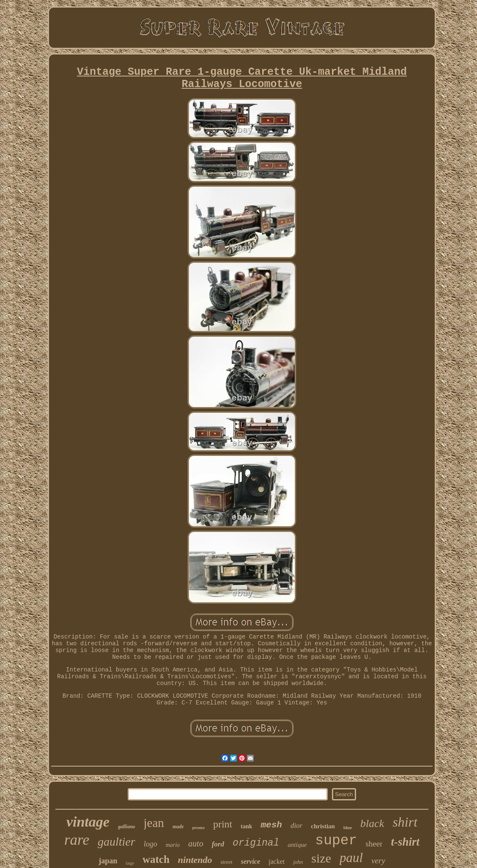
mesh (271, 825)
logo (151, 844)
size (321, 858)
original (256, 843)
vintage (88, 822)
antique (297, 845)
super (336, 841)
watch (156, 859)
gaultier (117, 842)
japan (108, 861)
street (227, 862)
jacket (277, 861)
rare (77, 840)
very (378, 861)
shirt (405, 822)
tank (246, 826)
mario (173, 845)
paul (351, 858)
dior (296, 826)
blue (348, 827)
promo (199, 827)
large (130, 863)
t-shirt (405, 842)
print (223, 824)
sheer (374, 844)
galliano (127, 827)
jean (154, 823)
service (251, 861)
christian (323, 826)
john (298, 862)
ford (218, 844)
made (178, 827)
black (372, 823)
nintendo (195, 860)
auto (196, 843)
